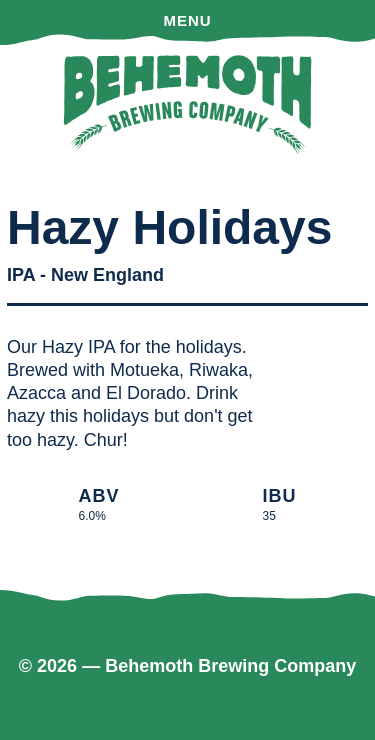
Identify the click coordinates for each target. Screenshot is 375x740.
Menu (187, 20)
